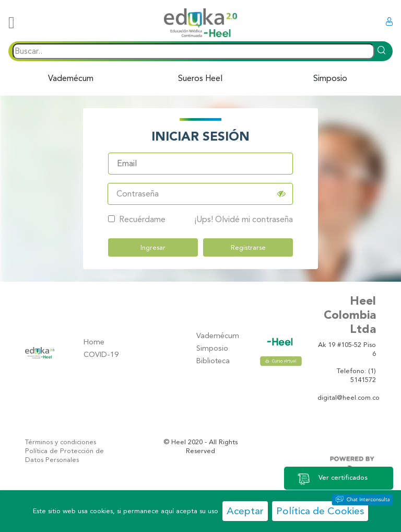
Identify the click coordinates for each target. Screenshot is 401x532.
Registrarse (248, 247)
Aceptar (245, 511)
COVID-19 (101, 355)
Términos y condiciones (61, 442)
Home (94, 342)
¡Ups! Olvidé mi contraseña (244, 219)
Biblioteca (213, 361)
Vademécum (71, 78)
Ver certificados (332, 478)
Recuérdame (137, 219)
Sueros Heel (200, 78)
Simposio (330, 78)
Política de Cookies (320, 511)
